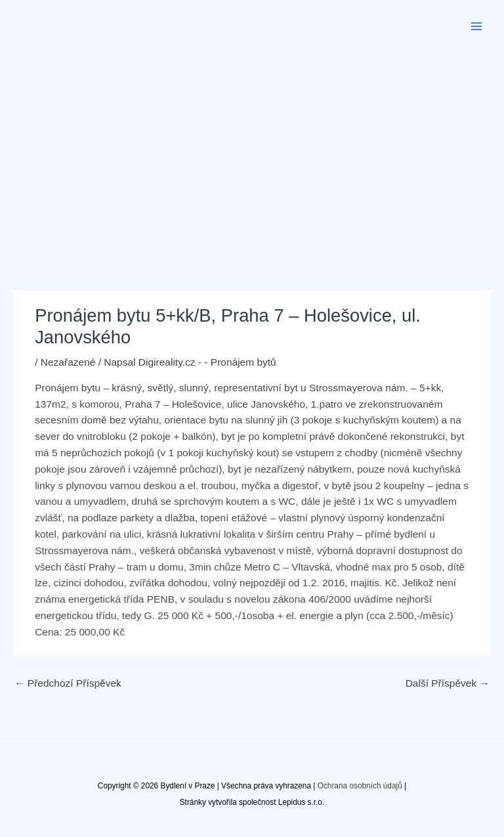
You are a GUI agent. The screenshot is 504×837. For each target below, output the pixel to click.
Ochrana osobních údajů (360, 786)
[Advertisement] (252, 151)
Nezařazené (68, 362)
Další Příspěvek (448, 683)
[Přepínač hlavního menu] (477, 26)
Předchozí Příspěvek (68, 683)
